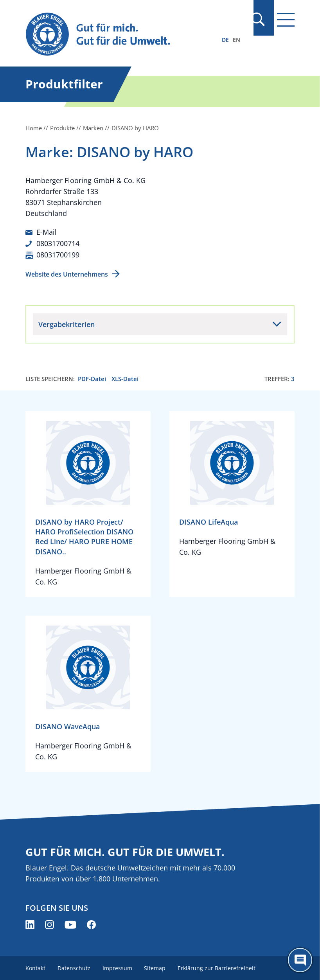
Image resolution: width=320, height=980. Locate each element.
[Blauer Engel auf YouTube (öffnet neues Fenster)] (70, 923)
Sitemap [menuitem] (156, 967)
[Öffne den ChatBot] (300, 960)
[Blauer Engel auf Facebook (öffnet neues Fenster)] (91, 923)
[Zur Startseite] (120, 35)
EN (236, 40)
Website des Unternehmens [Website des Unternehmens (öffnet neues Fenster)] (67, 273)
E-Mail (47, 232)
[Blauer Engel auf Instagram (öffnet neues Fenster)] (49, 923)
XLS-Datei (125, 378)
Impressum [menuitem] (118, 967)
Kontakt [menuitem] (35, 967)
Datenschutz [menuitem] (74, 967)
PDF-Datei (92, 378)
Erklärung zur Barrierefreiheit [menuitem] (218, 967)
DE (225, 40)
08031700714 (58, 243)
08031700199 (58, 254)
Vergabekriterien (67, 323)
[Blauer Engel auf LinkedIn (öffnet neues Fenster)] (30, 923)
